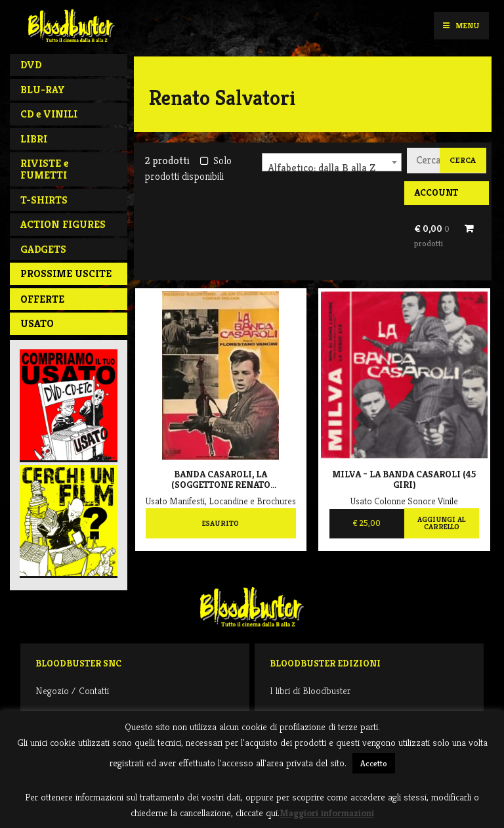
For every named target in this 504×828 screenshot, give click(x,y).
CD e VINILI (49, 114)
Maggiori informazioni (327, 813)
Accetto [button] (374, 763)
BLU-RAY (43, 90)
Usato (37, 323)
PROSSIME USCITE (66, 273)
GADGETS (43, 249)
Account (436, 192)
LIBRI (34, 139)
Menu (461, 25)
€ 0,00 (432, 236)
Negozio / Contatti (72, 690)
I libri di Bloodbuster (310, 690)
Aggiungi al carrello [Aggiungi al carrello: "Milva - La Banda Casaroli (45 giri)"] (441, 523)
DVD (31, 65)
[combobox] (332, 162)
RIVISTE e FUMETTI (44, 169)
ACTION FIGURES (63, 224)
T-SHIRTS (44, 200)
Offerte (42, 299)
